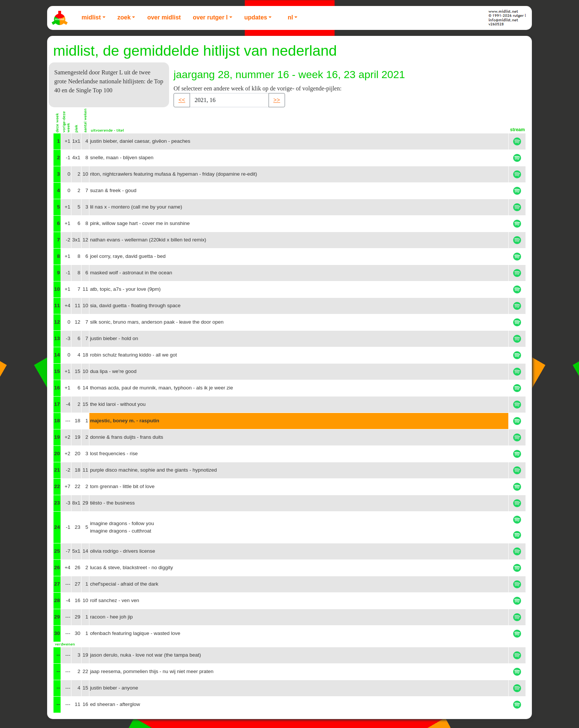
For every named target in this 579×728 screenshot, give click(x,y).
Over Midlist (164, 17)
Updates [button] (256, 17)
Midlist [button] (91, 17)
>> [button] (277, 100)
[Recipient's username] (229, 100)
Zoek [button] (124, 17)
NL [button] (290, 17)
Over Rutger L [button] (210, 17)
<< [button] (182, 100)
